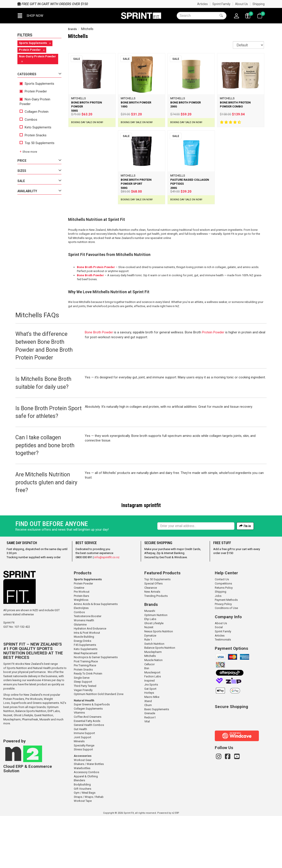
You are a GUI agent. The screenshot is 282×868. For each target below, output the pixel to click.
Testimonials (223, 692)
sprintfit (152, 505)
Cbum (148, 757)
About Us (241, 4)
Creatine (79, 640)
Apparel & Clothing (86, 828)
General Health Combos (89, 777)
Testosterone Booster (88, 668)
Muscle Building (84, 689)
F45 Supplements (85, 697)
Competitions (223, 636)
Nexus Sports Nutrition (159, 683)
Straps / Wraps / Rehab (89, 849)
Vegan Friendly (83, 742)
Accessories (83, 808)
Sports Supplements (37, 84)
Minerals (79, 793)
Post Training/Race (86, 713)
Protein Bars (81, 648)
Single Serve (82, 730)
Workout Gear (83, 812)
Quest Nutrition (44, 767)
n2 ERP (175, 865)
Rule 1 (148, 692)
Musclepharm (12, 771)
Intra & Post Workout (87, 685)
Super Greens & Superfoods (92, 756)
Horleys (149, 745)
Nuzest (8, 767)
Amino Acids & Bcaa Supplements (96, 656)
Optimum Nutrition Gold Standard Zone (99, 746)
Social (219, 679)
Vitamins (79, 765)
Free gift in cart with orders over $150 (53, 4)
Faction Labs (153, 728)
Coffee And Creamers (88, 769)
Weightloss (81, 652)
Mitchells (150, 708)
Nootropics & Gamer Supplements (96, 709)
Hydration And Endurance (90, 681)
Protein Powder (33, 91)
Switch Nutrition (154, 696)
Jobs (218, 648)
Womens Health (84, 672)
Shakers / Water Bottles (89, 816)
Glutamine (80, 677)
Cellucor (149, 716)
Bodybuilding (82, 837)
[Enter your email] (196, 578)
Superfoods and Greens (26, 755)
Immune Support (84, 785)
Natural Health (84, 752)
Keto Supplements (35, 127)
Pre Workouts (34, 751)
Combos (28, 120)
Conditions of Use (226, 660)
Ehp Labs (150, 671)
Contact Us (222, 631)
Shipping (259, 4)
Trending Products (156, 648)
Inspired (149, 733)
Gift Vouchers (83, 841)
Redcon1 (150, 769)
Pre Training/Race (85, 717)
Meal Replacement (86, 705)
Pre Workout (82, 644)
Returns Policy (224, 640)
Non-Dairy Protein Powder (35, 102)
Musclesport (152, 724)
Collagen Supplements (88, 761)
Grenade (150, 765)
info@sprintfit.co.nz (107, 609)
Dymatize (150, 688)
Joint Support (83, 789)
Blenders (79, 832)
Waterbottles (82, 820)
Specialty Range (84, 798)
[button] (30, 16)
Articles (202, 4)
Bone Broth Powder (90, 275)
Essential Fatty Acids (87, 773)
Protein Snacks (33, 135)
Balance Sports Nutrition (31, 763)
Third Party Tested (85, 738)
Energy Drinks (83, 693)
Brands (72, 29)
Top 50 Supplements (37, 143)
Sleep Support (83, 734)
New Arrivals (152, 644)
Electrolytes (81, 660)
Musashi (45, 771)
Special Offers (153, 636)
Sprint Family (221, 4)
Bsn (147, 720)
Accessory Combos (86, 824)
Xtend (148, 753)
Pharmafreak (30, 771)
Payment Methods (226, 652)
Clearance (151, 640)
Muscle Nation (153, 712)
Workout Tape (83, 853)
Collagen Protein (34, 112)
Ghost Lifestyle (23, 767)
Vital (147, 773)
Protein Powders (14, 751)
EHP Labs (54, 763)
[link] (230, 771)
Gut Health (80, 781)
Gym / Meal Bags (85, 845)
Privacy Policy (223, 656)
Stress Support (83, 801)
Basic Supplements (157, 761)
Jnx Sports (151, 737)
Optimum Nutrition (156, 667)
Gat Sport (150, 741)
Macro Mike (152, 749)
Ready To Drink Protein (88, 726)
